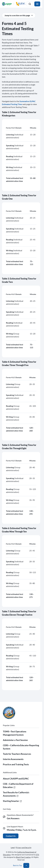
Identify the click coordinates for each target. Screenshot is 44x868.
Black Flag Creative (23, 857)
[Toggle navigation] (37, 4)
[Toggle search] (30, 4)
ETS (37, 855)
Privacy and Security (24, 848)
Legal (13, 848)
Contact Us (11, 836)
